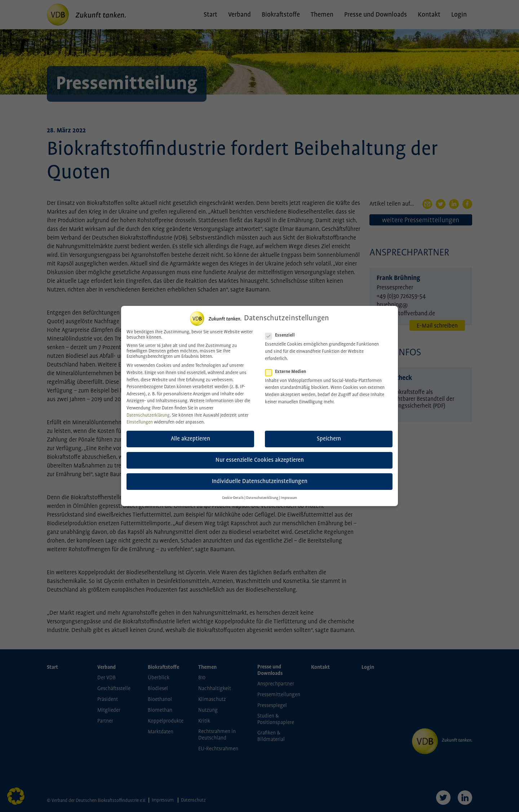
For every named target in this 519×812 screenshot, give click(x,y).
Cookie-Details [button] (233, 491)
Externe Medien (288, 365)
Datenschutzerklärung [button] (262, 491)
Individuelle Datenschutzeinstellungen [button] (260, 475)
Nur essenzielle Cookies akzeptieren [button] (260, 453)
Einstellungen (140, 415)
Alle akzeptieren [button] (190, 432)
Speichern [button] (329, 432)
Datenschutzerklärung (148, 409)
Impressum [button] (289, 491)
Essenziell (282, 329)
